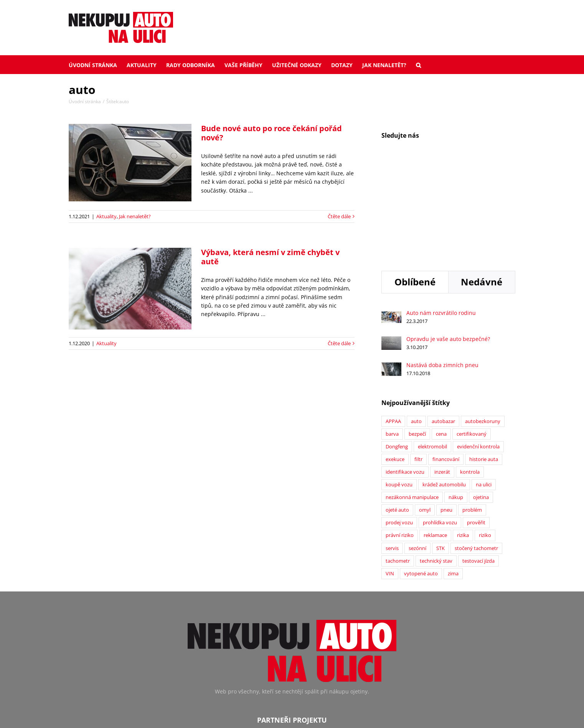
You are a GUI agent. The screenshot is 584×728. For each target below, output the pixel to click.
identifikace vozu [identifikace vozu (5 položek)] (405, 375)
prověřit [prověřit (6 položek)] (476, 425)
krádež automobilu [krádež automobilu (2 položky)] (444, 387)
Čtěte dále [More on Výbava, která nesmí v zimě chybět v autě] (339, 343)
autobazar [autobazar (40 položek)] (443, 324)
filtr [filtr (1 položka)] (418, 362)
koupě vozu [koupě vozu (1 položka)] (399, 387)
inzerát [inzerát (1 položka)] (442, 375)
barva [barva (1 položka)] (392, 337)
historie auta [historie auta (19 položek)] (484, 362)
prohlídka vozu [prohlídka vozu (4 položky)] (440, 425)
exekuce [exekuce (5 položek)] (395, 362)
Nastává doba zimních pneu (442, 268)
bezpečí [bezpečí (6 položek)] (417, 337)
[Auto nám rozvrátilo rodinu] (391, 218)
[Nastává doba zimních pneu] (391, 269)
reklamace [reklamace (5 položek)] (435, 438)
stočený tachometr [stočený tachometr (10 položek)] (476, 451)
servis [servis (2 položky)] (392, 451)
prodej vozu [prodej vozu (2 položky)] (399, 425)
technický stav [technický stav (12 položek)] (436, 464)
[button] (418, 64)
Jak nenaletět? (135, 216)
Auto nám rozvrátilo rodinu (441, 215)
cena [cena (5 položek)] (441, 337)
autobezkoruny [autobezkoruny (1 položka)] (483, 324)
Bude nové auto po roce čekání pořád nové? (271, 133)
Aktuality (106, 216)
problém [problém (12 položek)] (472, 413)
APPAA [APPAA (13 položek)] (393, 324)
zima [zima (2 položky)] (453, 476)
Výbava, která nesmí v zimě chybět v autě (270, 257)
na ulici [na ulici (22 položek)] (484, 387)
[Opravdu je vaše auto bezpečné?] (391, 243)
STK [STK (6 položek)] (440, 451)
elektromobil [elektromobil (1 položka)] (432, 349)
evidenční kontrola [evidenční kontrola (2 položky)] (478, 349)
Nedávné (482, 184)
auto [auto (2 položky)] (416, 324)
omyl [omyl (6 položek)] (425, 413)
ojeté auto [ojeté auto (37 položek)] (397, 413)
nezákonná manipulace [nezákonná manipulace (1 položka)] (412, 400)
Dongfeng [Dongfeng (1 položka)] (397, 349)
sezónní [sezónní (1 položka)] (417, 451)
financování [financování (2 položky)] (446, 362)
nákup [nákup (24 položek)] (456, 400)
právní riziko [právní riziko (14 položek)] (400, 438)
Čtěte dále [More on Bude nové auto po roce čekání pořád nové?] (339, 216)
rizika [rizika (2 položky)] (463, 438)
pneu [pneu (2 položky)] (446, 413)
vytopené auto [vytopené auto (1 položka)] (421, 476)
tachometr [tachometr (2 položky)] (398, 464)
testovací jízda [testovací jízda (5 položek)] (478, 464)
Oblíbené (415, 184)
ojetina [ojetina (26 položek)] (481, 400)
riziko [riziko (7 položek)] (485, 438)
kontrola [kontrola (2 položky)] (470, 375)
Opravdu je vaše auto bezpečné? (448, 241)
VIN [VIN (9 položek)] (390, 476)
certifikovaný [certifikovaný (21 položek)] (472, 337)
